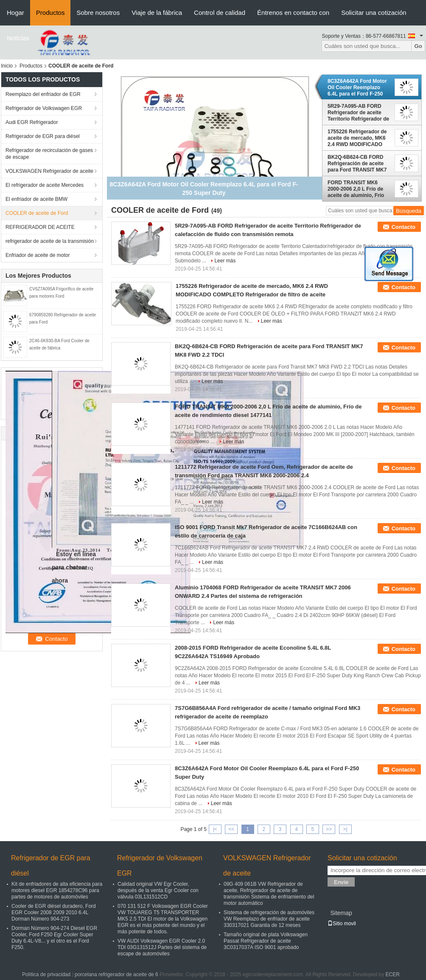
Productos (50, 13)
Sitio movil (342, 924)
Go (418, 46)
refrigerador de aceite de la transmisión (50, 241)
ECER (393, 974)
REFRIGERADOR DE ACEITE (40, 227)
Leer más (225, 261)
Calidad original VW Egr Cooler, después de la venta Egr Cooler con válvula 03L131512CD (158, 890)
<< (231, 829)
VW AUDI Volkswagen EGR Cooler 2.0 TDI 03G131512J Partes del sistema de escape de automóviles (162, 947)
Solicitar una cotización (374, 13)
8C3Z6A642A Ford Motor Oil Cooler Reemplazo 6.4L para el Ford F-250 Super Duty (357, 87)
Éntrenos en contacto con (293, 13)
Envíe (341, 882)
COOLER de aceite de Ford (37, 213)
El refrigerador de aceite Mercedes (45, 185)
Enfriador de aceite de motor (38, 255)
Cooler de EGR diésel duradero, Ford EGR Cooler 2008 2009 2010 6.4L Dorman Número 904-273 (54, 912)
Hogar (15, 13)
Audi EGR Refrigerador (32, 122)
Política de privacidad (46, 974)
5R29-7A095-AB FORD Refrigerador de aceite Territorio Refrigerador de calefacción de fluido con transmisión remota (358, 113)
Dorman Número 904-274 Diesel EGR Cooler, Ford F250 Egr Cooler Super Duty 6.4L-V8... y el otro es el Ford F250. (54, 938)
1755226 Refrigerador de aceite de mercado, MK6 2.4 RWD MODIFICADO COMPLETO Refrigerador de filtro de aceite (358, 138)
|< (215, 829)
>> (329, 829)
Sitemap (341, 913)
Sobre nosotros (98, 13)
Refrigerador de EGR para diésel (43, 136)
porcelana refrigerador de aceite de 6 (116, 974)
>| (345, 829)
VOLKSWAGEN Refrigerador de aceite (49, 171)
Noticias (18, 38)
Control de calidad (220, 13)
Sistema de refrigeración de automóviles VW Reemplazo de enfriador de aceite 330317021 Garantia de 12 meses (269, 919)
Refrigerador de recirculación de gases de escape (49, 154)
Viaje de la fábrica (157, 13)
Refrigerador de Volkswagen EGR (44, 108)
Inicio (7, 66)
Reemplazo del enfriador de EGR (43, 94)
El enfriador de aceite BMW (36, 199)
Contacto (404, 227)
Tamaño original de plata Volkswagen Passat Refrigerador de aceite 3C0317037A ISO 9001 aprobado (266, 941)
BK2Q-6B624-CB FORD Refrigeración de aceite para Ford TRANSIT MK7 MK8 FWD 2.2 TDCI (357, 163)
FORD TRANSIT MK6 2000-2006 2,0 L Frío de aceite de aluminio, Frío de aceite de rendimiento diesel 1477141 (357, 189)
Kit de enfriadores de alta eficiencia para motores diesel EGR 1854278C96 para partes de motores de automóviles (57, 890)
